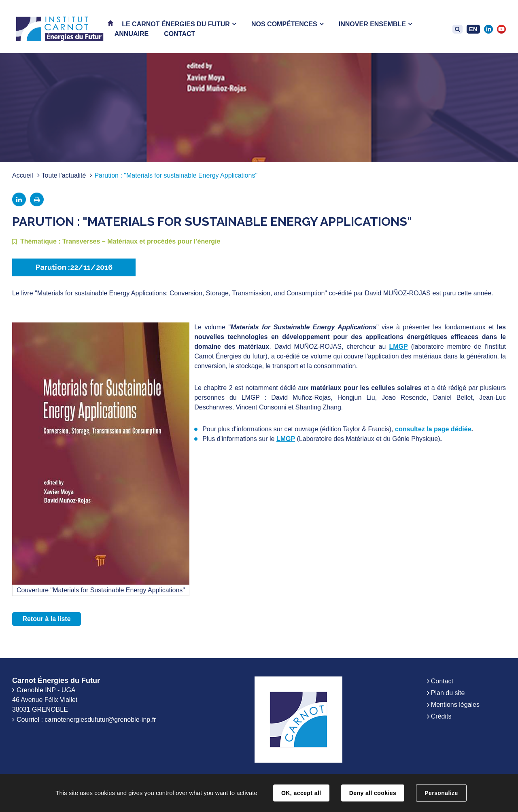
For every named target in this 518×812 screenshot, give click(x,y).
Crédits (441, 716)
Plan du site (448, 693)
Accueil (23, 175)
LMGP (398, 347)
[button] (179, 24)
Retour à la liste (46, 619)
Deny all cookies (373, 793)
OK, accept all (301, 793)
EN (473, 29)
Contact (442, 681)
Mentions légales (455, 705)
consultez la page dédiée (433, 429)
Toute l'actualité (64, 175)
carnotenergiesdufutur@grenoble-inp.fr (100, 720)
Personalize (441, 793)
